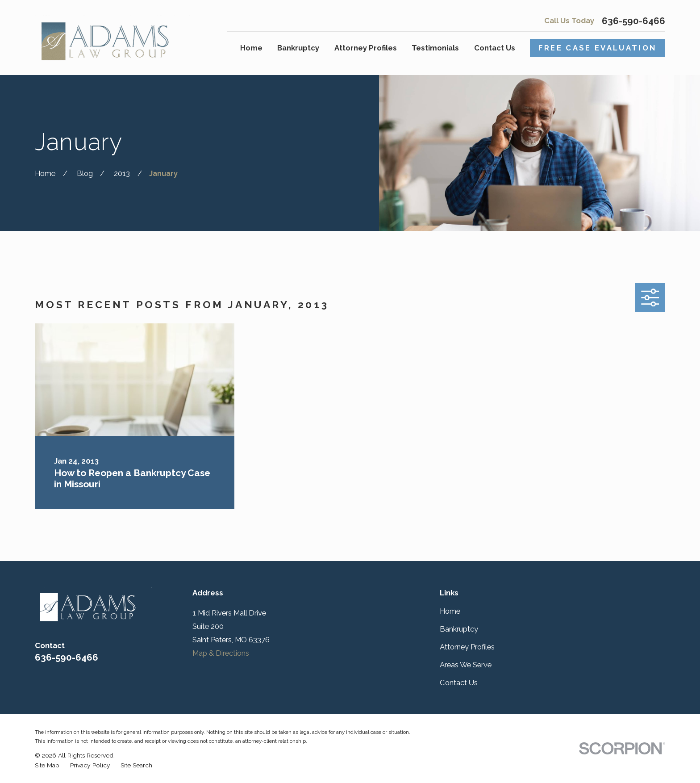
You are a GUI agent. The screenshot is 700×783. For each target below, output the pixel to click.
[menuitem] (47, 765)
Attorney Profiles (467, 647)
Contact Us (459, 683)
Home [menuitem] (251, 48)
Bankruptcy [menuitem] (298, 48)
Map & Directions (221, 653)
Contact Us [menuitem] (495, 48)
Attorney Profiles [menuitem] (366, 48)
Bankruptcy (459, 629)
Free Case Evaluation (598, 48)
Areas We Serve (466, 665)
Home (450, 611)
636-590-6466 (633, 21)
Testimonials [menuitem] (435, 48)
